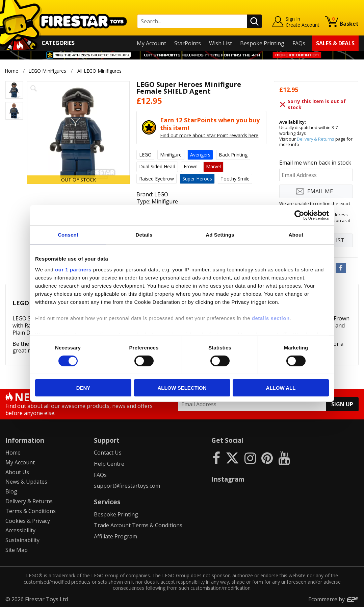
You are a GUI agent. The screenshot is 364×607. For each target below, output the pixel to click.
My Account (151, 43)
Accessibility (20, 530)
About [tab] (296, 235)
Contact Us (108, 453)
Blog (11, 491)
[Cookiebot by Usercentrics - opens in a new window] (299, 215)
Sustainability (22, 540)
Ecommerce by (333, 599)
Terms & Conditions (31, 511)
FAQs (299, 43)
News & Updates (26, 482)
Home (11, 71)
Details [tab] (144, 235)
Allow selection (182, 388)
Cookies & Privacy (28, 521)
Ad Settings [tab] (220, 235)
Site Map (17, 550)
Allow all (281, 388)
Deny (83, 388)
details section (271, 318)
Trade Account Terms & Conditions (138, 525)
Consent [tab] (68, 235)
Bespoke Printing (262, 43)
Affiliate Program (115, 536)
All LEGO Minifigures (99, 71)
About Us (17, 472)
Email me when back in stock (315, 163)
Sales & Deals (335, 43)
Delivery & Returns (316, 139)
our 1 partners (73, 269)
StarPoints (188, 43)
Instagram (228, 479)
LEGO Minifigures (47, 71)
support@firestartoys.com (127, 486)
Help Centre (109, 464)
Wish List (220, 43)
